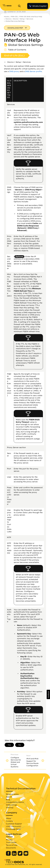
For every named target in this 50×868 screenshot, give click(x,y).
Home (6, 17)
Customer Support (14, 824)
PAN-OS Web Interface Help (31, 17)
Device (8, 19)
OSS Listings (11, 805)
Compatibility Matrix (15, 802)
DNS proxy (14, 71)
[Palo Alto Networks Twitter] (20, 855)
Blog (8, 799)
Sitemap (10, 807)
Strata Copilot (38, 6)
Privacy (9, 840)
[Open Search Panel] (20, 6)
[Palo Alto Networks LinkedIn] (14, 855)
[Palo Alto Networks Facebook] (9, 855)
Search (9, 797)
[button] (48, 694)
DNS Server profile (33, 71)
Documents (11, 848)
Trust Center (11, 842)
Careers (9, 821)
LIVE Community (13, 826)
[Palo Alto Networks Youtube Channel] (26, 855)
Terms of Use (12, 845)
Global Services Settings (15, 21)
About (9, 818)
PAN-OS (14, 17)
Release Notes (12, 794)
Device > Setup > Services (23, 19)
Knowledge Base (13, 829)
